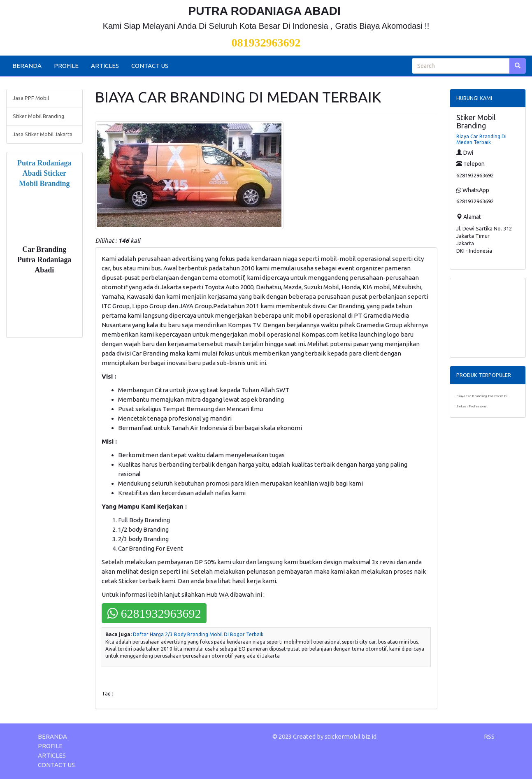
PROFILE (66, 66)
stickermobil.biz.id (351, 736)
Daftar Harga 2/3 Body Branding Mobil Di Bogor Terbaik (198, 634)
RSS (489, 736)
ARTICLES (105, 66)
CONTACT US (150, 66)
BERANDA (27, 66)
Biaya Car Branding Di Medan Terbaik (481, 139)
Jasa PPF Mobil (31, 98)
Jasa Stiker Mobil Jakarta (43, 134)
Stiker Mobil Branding (38, 116)
